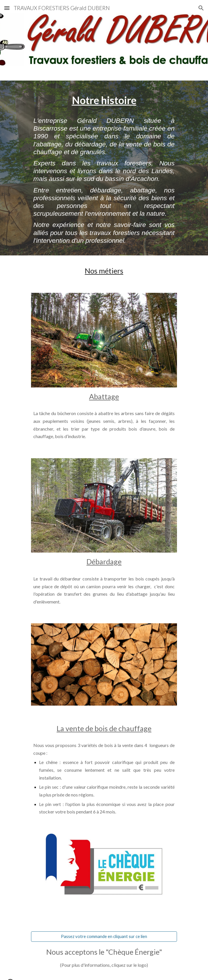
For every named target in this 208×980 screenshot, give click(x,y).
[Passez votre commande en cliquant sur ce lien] (104, 937)
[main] (104, 100)
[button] (7, 8)
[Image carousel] (104, 340)
